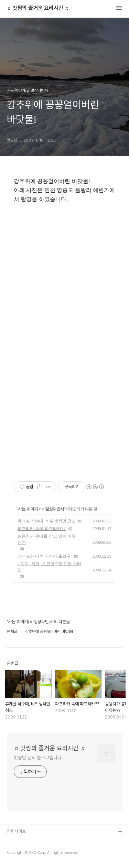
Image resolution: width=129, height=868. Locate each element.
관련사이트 (16, 831)
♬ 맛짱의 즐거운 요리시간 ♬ (38, 8)
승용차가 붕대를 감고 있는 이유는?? (47, 539)
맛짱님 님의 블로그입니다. (38, 758)
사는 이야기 (28, 509)
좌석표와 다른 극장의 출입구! (45, 556)
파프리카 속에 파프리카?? (42, 529)
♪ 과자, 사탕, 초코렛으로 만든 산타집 (49, 567)
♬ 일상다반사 (52, 509)
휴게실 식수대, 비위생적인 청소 (47, 521)
